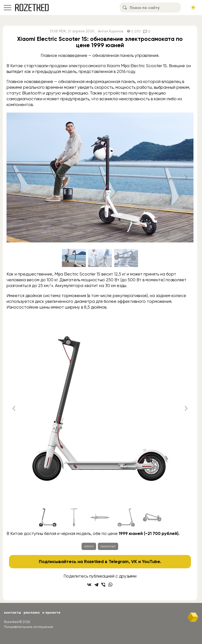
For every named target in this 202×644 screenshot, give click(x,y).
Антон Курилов (111, 31)
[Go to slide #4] (126, 517)
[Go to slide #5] (152, 517)
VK (134, 562)
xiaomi (89, 546)
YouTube (151, 562)
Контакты (13, 613)
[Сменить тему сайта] (193, 8)
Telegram (119, 562)
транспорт (108, 546)
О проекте (51, 613)
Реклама (32, 613)
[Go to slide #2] (100, 258)
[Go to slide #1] (74, 258)
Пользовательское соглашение (29, 627)
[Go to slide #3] (126, 258)
